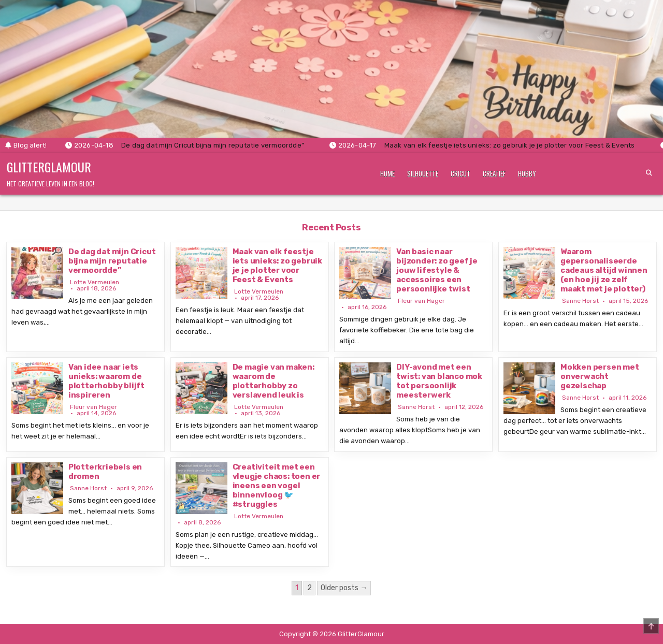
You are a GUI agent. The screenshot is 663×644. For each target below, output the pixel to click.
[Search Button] (649, 173)
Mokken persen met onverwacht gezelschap (600, 376)
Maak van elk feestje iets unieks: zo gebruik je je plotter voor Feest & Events (277, 266)
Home (387, 173)
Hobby (527, 173)
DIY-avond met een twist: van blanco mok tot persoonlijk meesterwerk (439, 381)
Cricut (460, 173)
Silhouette (423, 173)
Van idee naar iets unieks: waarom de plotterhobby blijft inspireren (106, 381)
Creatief (494, 173)
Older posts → (344, 588)
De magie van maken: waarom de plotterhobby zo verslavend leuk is (273, 381)
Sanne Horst (580, 301)
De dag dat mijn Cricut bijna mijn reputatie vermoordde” (112, 261)
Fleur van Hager (421, 301)
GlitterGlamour (49, 167)
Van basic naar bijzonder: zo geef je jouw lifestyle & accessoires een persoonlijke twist (437, 270)
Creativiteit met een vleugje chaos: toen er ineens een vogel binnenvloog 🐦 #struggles (277, 486)
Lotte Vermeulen (95, 282)
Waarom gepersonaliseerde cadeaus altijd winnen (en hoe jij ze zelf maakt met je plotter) (604, 270)
